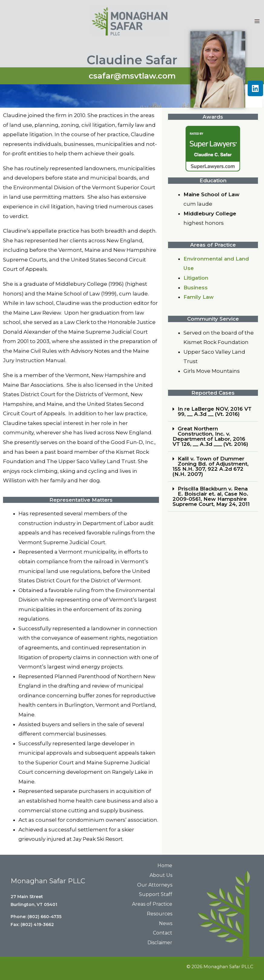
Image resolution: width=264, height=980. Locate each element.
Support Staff (156, 894)
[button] (213, 412)
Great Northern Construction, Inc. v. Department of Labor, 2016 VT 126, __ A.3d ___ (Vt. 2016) (210, 436)
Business (196, 288)
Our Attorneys (155, 885)
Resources (160, 914)
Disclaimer (160, 943)
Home (165, 865)
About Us (161, 875)
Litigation (196, 278)
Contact (163, 933)
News (166, 923)
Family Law (199, 297)
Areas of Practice (152, 904)
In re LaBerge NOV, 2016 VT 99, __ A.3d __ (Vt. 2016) (215, 411)
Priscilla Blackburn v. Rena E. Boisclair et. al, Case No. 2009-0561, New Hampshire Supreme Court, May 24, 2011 (211, 496)
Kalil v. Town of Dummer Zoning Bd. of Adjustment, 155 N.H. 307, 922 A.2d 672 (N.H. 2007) (211, 466)
